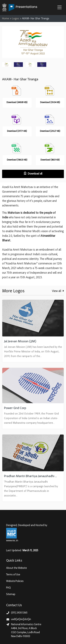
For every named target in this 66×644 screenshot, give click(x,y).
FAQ (8, 588)
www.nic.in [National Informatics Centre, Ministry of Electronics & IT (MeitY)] (12, 541)
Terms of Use (13, 575)
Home (6, 19)
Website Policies (15, 581)
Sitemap (11, 594)
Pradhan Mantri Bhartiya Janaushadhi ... (30, 476)
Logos (15, 19)
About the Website (16, 568)
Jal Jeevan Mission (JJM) (20, 342)
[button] (60, 8)
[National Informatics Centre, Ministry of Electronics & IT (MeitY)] (11, 533)
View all (58, 291)
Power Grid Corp (15, 408)
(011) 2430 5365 (19, 613)
